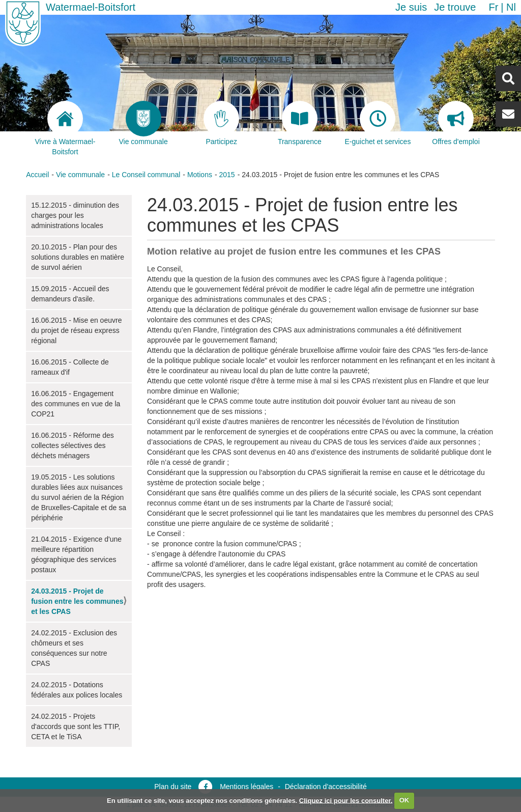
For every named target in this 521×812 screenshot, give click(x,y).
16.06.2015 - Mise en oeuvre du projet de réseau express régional (76, 330)
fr (493, 7)
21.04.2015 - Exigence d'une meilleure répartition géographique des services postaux (76, 554)
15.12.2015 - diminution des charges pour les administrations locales (75, 215)
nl (511, 7)
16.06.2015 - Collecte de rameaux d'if (70, 367)
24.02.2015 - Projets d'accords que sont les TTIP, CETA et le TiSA (76, 726)
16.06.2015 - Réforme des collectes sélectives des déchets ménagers (73, 445)
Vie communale (80, 175)
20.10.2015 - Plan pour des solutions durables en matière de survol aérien (78, 257)
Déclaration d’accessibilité (326, 787)
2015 (227, 175)
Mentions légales (247, 787)
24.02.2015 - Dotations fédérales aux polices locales (77, 690)
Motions (200, 175)
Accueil (37, 175)
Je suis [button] (411, 7)
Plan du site (173, 787)
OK (404, 800)
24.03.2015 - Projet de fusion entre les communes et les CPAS (77, 601)
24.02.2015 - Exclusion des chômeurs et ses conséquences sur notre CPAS (74, 648)
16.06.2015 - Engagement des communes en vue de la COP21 (76, 404)
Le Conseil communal (146, 175)
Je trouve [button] (455, 7)
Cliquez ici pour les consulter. (346, 800)
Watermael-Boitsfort (91, 7)
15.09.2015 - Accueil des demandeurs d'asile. (70, 294)
